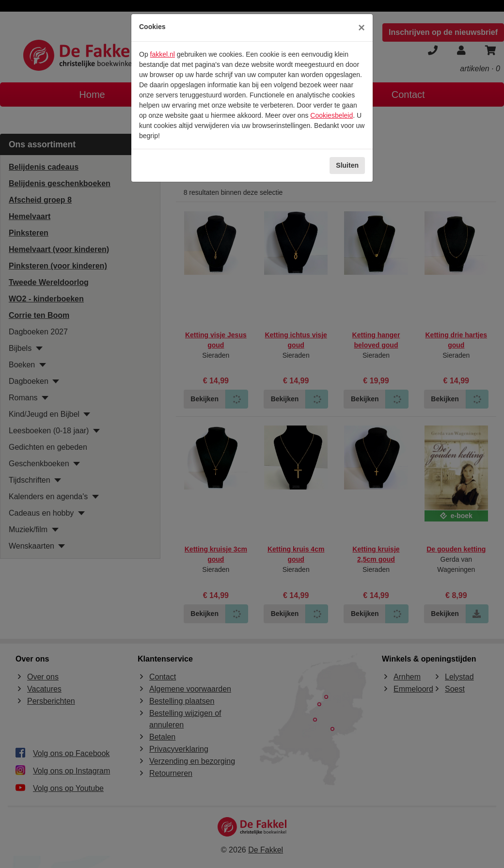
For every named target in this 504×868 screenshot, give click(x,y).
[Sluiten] (362, 28)
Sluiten (347, 165)
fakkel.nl (163, 54)
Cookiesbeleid (331, 115)
